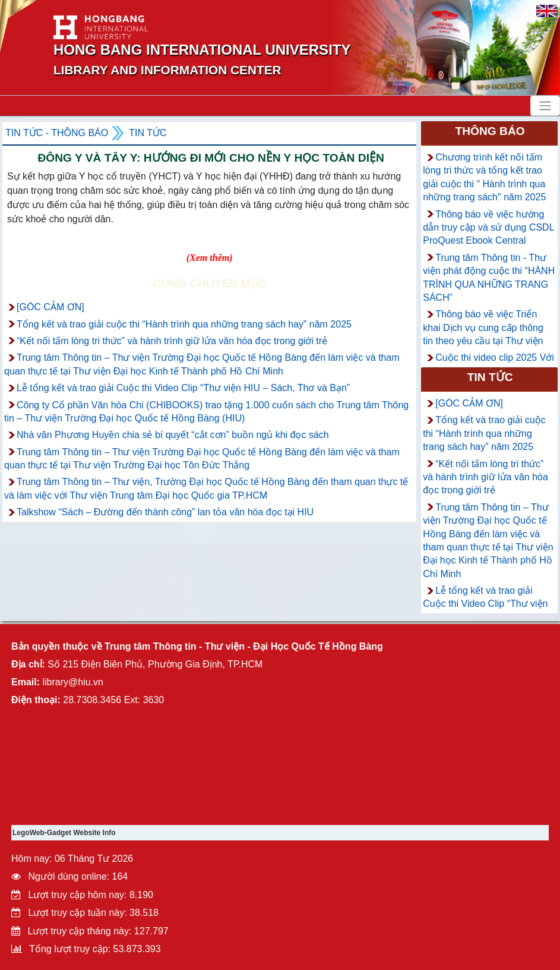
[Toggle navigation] (545, 106)
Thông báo (490, 131)
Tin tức (148, 133)
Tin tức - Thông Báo (57, 133)
